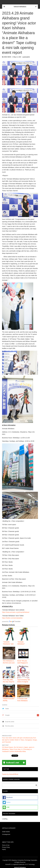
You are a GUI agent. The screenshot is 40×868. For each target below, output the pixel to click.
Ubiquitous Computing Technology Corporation (24, 860)
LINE (6, 807)
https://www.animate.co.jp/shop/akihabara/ (16, 612)
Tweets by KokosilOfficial (10, 774)
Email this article (8, 722)
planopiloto (27, 57)
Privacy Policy (6, 847)
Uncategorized (6, 834)
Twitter (7, 709)
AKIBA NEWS (7, 57)
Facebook (8, 797)
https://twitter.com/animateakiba (12, 618)
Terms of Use (6, 845)
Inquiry (4, 849)
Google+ (8, 715)
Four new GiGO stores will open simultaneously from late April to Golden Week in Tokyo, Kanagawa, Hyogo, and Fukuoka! (20, 740)
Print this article (8, 726)
